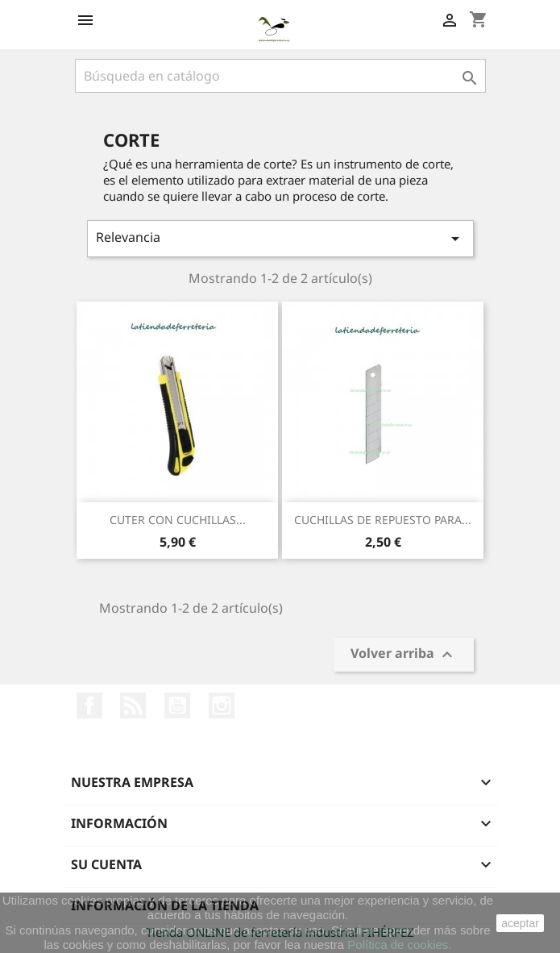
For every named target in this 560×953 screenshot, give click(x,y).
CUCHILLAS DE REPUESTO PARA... (383, 520)
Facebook (89, 705)
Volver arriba (404, 655)
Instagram (222, 705)
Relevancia (280, 238)
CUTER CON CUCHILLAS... (178, 520)
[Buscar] (280, 76)
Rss (133, 705)
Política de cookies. (399, 945)
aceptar (520, 923)
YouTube (177, 705)
